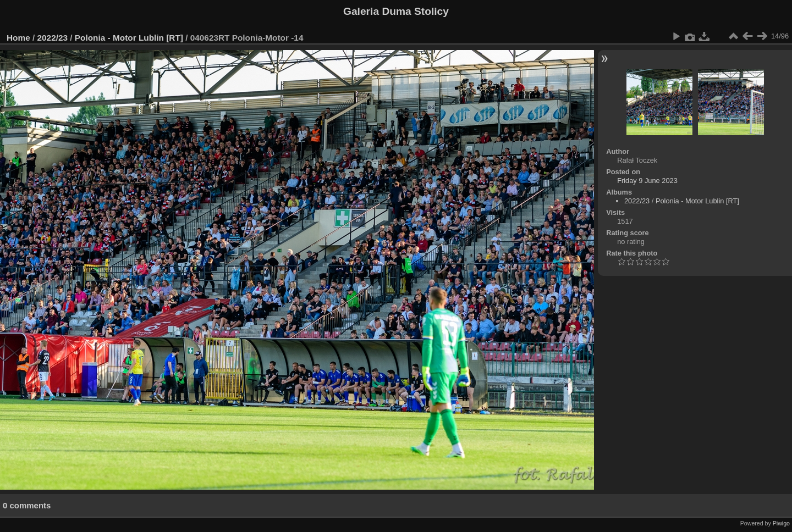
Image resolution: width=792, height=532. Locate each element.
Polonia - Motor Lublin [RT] (129, 38)
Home (18, 38)
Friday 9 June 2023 (647, 181)
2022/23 (53, 38)
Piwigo (781, 523)
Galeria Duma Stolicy (396, 11)
